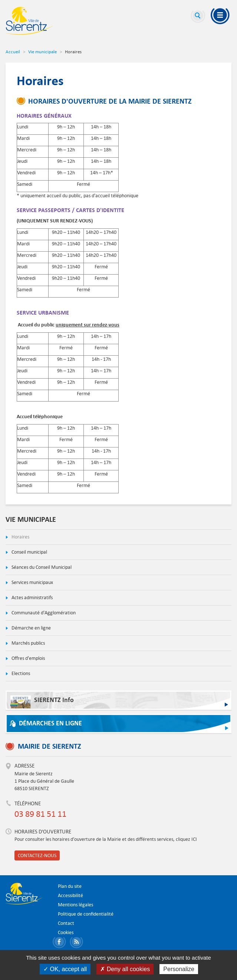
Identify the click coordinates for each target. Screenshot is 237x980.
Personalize (179, 969)
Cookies (66, 932)
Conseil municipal (29, 552)
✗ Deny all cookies (125, 969)
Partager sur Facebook (60, 943)
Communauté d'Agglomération (43, 613)
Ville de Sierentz (29, 21)
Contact (66, 923)
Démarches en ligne (50, 723)
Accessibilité (70, 895)
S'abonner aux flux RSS (78, 943)
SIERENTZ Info (42, 702)
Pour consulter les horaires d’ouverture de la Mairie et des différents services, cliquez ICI (106, 839)
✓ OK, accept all (65, 969)
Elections (20, 673)
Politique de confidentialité (86, 914)
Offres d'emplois (28, 658)
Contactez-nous (37, 855)
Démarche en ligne (31, 628)
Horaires (20, 537)
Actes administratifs (32, 598)
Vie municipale (42, 51)
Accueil (13, 51)
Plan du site (70, 886)
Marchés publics (28, 643)
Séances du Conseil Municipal (41, 567)
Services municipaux (32, 582)
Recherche (198, 17)
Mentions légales (75, 905)
